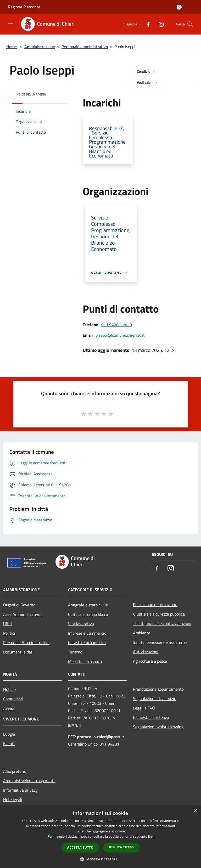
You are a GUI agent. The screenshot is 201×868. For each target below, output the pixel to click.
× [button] (195, 811)
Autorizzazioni (146, 652)
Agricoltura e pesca (150, 661)
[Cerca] (190, 24)
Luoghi (9, 734)
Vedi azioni (149, 83)
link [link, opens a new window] (151, 836)
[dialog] (100, 837)
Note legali (13, 799)
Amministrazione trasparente (29, 781)
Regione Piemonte (24, 7)
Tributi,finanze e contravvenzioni (162, 623)
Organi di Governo (19, 605)
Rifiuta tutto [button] (122, 847)
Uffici (8, 624)
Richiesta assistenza (151, 717)
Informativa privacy (20, 790)
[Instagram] (159, 24)
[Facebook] (146, 24)
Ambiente (142, 633)
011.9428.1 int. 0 (117, 325)
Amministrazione (40, 47)
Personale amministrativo (85, 47)
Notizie (9, 689)
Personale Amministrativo (26, 642)
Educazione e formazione (155, 605)
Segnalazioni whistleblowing (158, 727)
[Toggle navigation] (10, 24)
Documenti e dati (18, 652)
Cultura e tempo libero (88, 614)
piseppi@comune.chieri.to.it (120, 335)
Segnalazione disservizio (155, 698)
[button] (100, 859)
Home (12, 47)
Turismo (75, 652)
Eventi (9, 743)
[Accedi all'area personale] (179, 7)
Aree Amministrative (22, 614)
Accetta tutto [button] (80, 847)
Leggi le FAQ (144, 708)
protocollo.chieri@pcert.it (100, 737)
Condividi (148, 72)
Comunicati (13, 699)
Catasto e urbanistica (87, 642)
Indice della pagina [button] (31, 94)
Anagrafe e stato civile (88, 605)
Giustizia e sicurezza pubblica (159, 614)
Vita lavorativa (81, 624)
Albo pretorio (15, 771)
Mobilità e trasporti (85, 661)
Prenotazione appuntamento (158, 689)
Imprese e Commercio (87, 633)
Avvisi (9, 708)
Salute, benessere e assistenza (160, 642)
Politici (9, 633)
